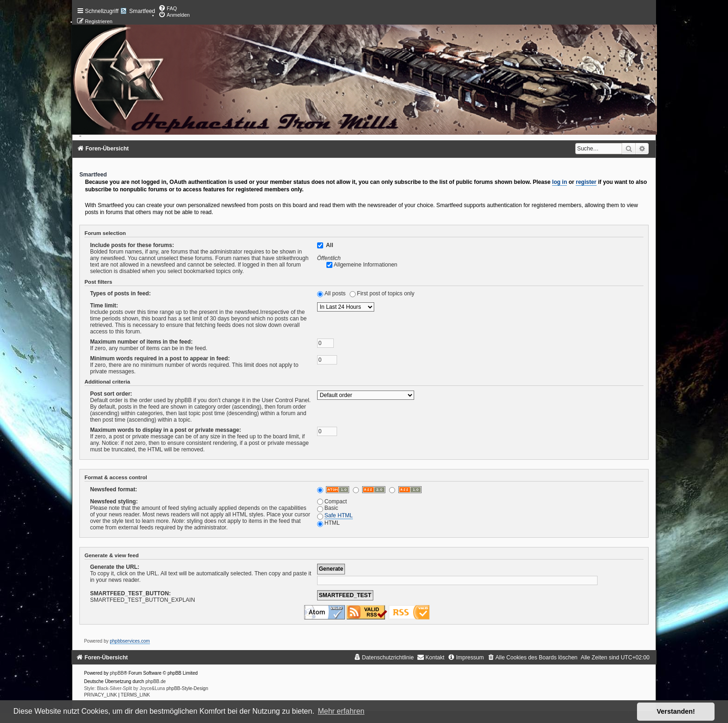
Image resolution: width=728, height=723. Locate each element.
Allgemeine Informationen (366, 265)
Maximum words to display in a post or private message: (166, 430)
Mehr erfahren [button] (341, 711)
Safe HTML (339, 515)
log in (559, 182)
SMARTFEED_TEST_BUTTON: (130, 593)
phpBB (117, 673)
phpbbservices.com (130, 641)
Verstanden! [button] (676, 711)
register (586, 182)
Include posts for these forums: (132, 245)
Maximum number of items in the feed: (141, 342)
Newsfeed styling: (114, 502)
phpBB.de (156, 681)
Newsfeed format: (114, 489)
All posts (335, 293)
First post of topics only (386, 293)
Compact (332, 502)
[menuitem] (168, 8)
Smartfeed (142, 11)
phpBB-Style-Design (187, 688)
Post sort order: (111, 394)
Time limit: (104, 306)
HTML (328, 523)
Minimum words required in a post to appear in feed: (160, 358)
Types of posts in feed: (120, 293)
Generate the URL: (115, 567)
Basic (328, 508)
